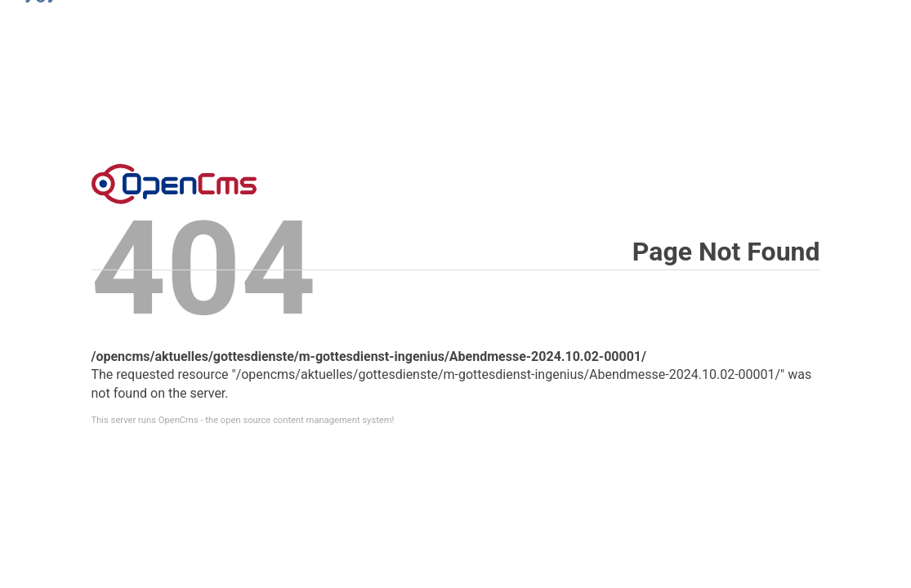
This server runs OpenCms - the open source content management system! (243, 420)
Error (174, 184)
